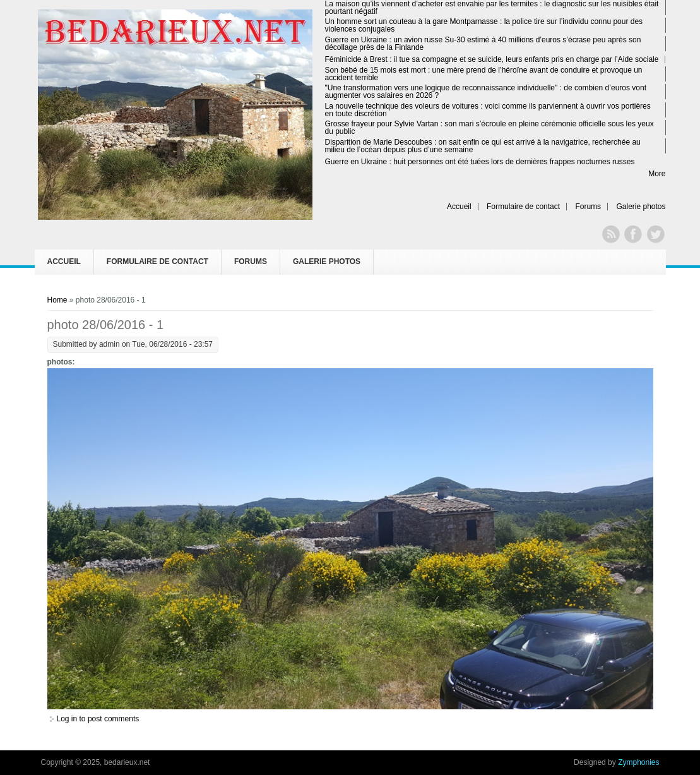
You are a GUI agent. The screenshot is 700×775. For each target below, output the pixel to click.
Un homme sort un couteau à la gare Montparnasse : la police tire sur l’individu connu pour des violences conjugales (484, 25)
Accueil (459, 207)
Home (57, 300)
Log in (67, 719)
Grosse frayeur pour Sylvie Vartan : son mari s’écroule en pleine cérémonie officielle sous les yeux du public (489, 128)
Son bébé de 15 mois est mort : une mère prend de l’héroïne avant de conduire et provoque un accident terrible (484, 74)
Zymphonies (638, 762)
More (657, 174)
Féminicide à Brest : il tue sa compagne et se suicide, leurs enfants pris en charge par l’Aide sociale (492, 59)
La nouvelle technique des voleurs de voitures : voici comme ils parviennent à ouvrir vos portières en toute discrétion (488, 110)
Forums (588, 207)
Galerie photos (641, 207)
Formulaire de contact (523, 207)
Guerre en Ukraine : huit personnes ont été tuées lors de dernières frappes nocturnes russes (480, 162)
